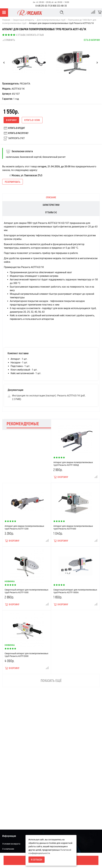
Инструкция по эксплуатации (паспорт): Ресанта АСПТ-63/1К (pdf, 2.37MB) (49, 397)
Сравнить (9, 40)
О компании (8, 849)
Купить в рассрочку (16, 133)
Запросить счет (16, 138)
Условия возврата (11, 844)
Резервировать (13, 182)
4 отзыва (21, 35)
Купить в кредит (14, 128)
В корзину (11, 120)
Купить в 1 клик (32, 120)
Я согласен (37, 860)
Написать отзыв (35, 35)
